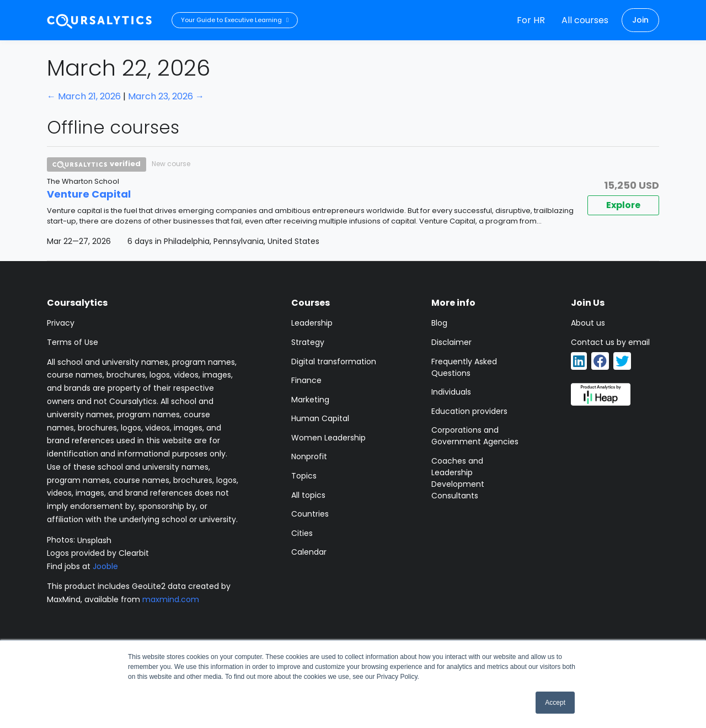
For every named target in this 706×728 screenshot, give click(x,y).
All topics (308, 495)
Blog (439, 323)
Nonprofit (309, 456)
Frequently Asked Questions (464, 367)
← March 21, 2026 (84, 96)
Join (640, 20)
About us (588, 323)
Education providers (469, 411)
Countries (310, 514)
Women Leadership (328, 438)
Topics (304, 476)
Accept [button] (555, 703)
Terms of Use (73, 342)
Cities (302, 533)
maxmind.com (171, 599)
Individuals (451, 392)
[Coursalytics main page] (100, 20)
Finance (306, 380)
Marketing (310, 400)
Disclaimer (451, 342)
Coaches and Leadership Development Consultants (458, 478)
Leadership (312, 323)
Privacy (61, 323)
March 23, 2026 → (166, 96)
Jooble (105, 566)
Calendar (309, 552)
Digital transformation (334, 362)
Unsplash (94, 540)
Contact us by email (610, 342)
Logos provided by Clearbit (98, 553)
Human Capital (320, 418)
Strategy (308, 342)
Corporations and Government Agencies (475, 436)
